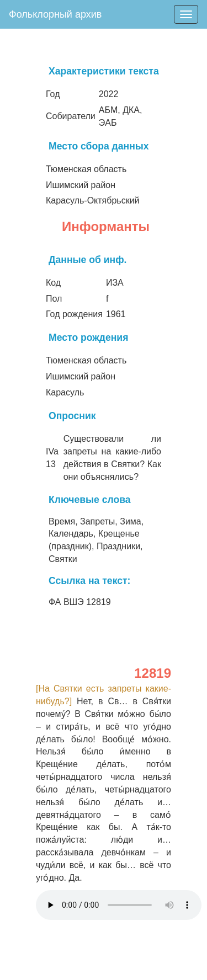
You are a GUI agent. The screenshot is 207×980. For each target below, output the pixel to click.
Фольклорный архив (55, 14)
